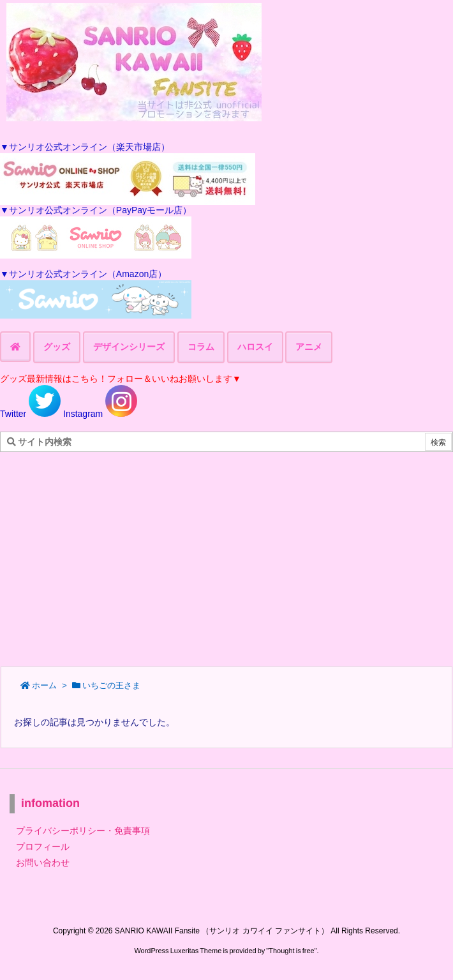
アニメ (309, 347)
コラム (201, 347)
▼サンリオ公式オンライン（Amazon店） (83, 274)
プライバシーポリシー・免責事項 (83, 831)
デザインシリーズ (129, 347)
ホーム (44, 685)
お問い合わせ (43, 863)
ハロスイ (255, 347)
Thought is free (291, 951)
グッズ (57, 347)
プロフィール (43, 847)
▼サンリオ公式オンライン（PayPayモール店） (96, 210)
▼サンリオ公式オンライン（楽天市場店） (85, 147)
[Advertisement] (226, 554)
